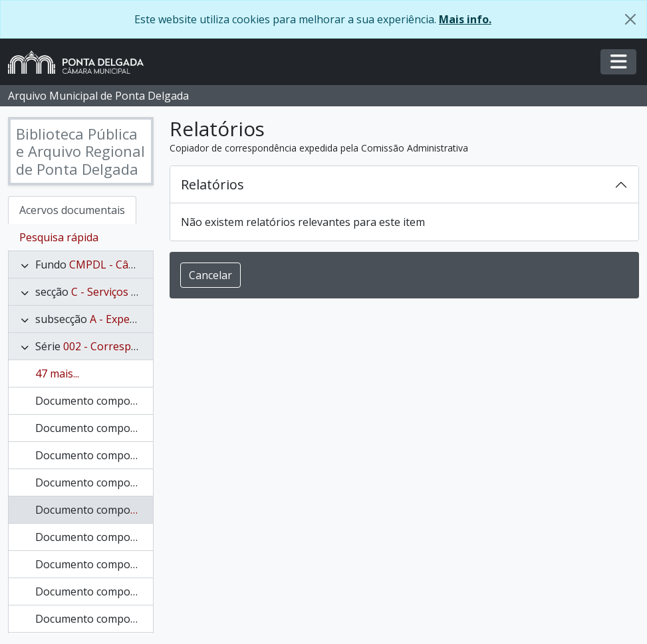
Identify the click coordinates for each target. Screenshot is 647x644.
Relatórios (212, 184)
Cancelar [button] (210, 275)
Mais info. (465, 19)
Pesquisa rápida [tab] (59, 237)
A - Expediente (125, 319)
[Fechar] (630, 19)
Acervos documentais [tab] (72, 210)
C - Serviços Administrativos (140, 292)
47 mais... (57, 374)
